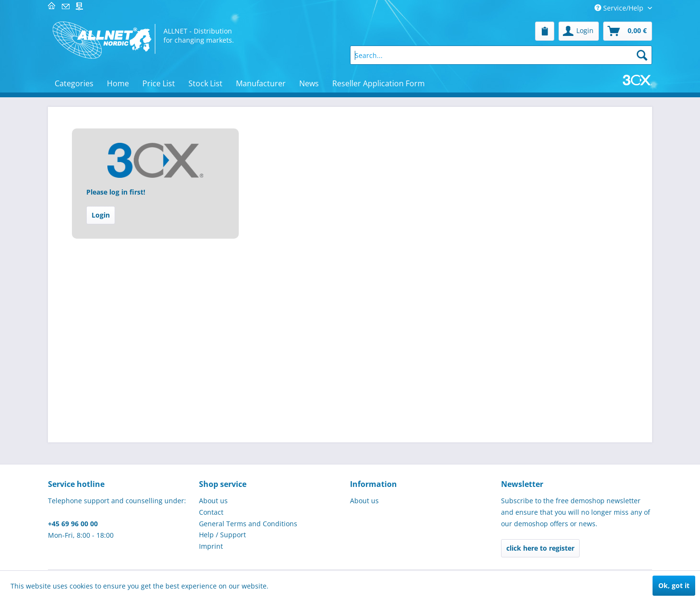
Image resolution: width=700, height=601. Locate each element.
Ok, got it (674, 585)
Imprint (211, 546)
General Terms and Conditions (248, 524)
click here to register (540, 548)
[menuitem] (545, 31)
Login (101, 215)
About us (213, 501)
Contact (211, 512)
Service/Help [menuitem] (620, 8)
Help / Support (222, 535)
